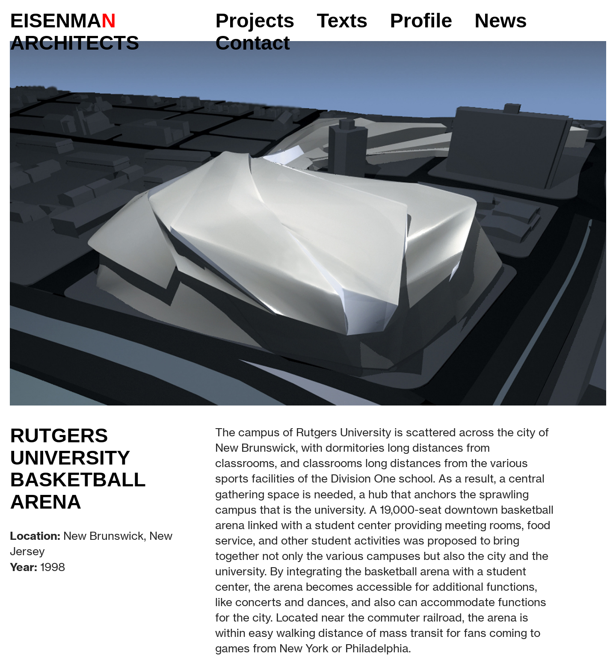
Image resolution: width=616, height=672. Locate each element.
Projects (255, 21)
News (500, 21)
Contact (252, 43)
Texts (342, 21)
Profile (421, 21)
